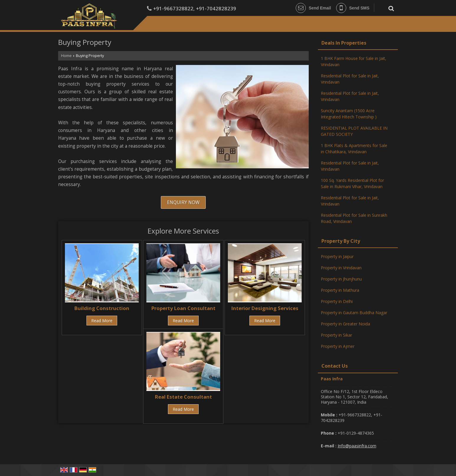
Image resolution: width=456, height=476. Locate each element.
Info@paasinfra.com (357, 446)
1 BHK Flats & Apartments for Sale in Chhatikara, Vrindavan (354, 149)
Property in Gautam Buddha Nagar (354, 313)
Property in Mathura (340, 290)
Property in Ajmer (338, 346)
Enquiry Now (183, 202)
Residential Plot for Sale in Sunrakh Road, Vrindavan (354, 218)
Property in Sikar (336, 335)
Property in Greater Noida (345, 324)
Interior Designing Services (265, 308)
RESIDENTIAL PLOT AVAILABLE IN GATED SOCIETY (354, 131)
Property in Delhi (337, 301)
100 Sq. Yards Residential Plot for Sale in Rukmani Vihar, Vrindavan (352, 183)
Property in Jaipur (337, 256)
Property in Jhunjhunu (341, 279)
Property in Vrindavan (341, 268)
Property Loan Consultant (183, 308)
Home (66, 56)
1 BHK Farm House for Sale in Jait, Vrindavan (354, 61)
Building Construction (102, 308)
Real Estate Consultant (183, 397)
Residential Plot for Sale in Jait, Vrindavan (350, 79)
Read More (102, 321)
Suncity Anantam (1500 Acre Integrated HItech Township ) (349, 114)
